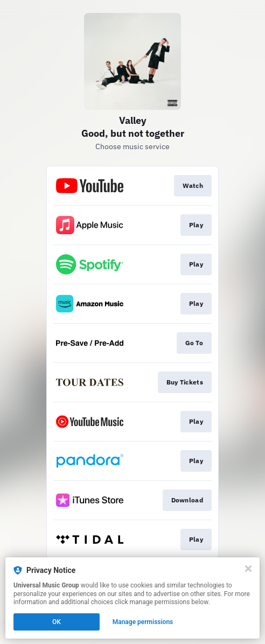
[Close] (248, 569)
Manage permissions (143, 622)
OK (57, 622)
